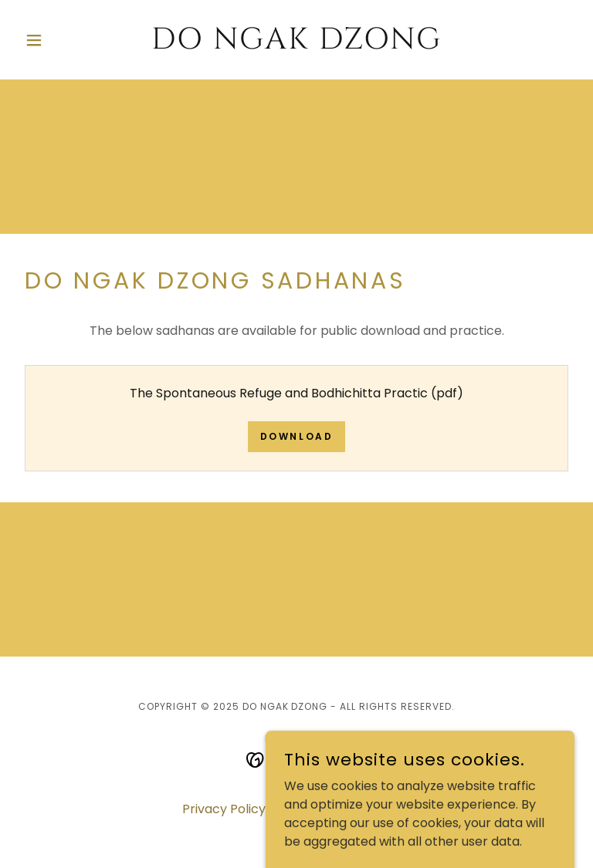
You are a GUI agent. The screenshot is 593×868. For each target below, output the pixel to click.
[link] (296, 44)
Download (297, 436)
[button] (60, 40)
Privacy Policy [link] (224, 809)
